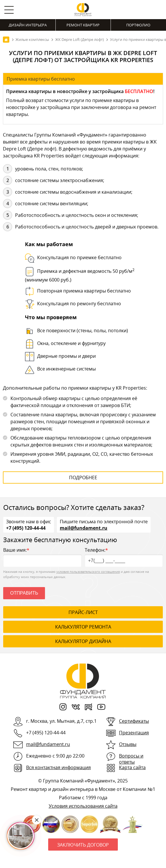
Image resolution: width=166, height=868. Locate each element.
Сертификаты (134, 721)
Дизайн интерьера (28, 25)
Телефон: (124, 557)
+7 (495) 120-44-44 (26, 528)
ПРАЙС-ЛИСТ (83, 612)
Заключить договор (83, 845)
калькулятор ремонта (83, 627)
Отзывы (128, 744)
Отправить (24, 593)
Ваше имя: (42, 557)
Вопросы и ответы (131, 759)
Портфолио (138, 25)
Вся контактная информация (58, 767)
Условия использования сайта (83, 806)
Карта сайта (132, 767)
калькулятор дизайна (83, 641)
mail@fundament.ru (84, 528)
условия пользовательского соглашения (88, 572)
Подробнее (83, 477)
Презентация (134, 733)
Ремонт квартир (83, 25)
